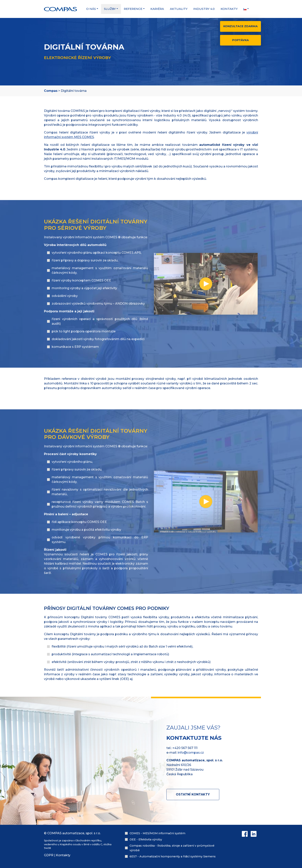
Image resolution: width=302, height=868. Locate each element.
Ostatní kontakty (193, 794)
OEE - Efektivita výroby (146, 839)
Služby (110, 9)
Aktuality (179, 9)
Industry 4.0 (204, 9)
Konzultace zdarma (240, 26)
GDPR (49, 855)
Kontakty (229, 9)
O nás (91, 9)
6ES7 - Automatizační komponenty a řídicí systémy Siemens (173, 856)
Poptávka (240, 40)
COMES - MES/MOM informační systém (157, 833)
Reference (133, 9)
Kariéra (157, 9)
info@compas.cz (191, 753)
